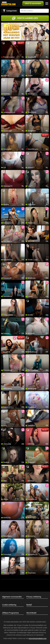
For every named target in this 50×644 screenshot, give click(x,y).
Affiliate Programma (10, 613)
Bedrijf (29, 605)
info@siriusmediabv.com (38, 638)
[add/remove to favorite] (3, 43)
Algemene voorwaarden (12, 597)
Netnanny (30, 635)
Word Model (31, 613)
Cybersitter (40, 635)
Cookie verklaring (9, 605)
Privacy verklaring (34, 597)
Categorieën (10, 11)
